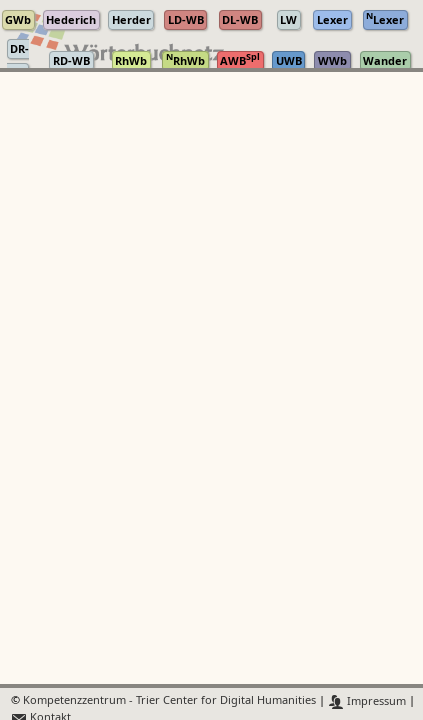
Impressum (367, 701)
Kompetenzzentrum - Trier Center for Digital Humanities (169, 701)
